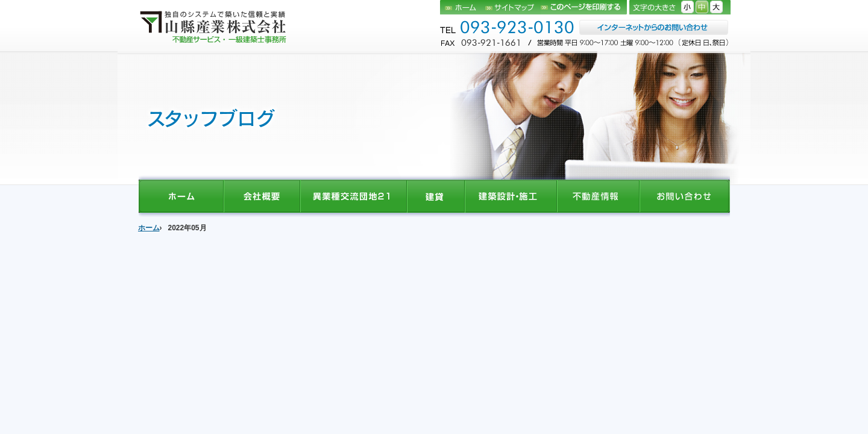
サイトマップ (513, 7)
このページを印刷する (584, 7)
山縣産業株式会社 (214, 26)
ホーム (463, 7)
